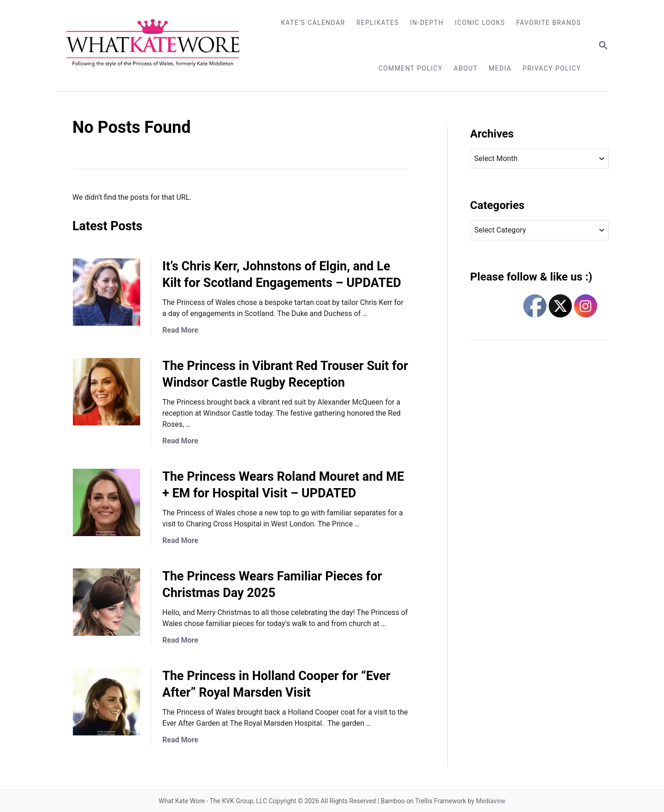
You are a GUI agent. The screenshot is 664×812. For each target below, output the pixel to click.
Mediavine (491, 801)
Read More (180, 330)
